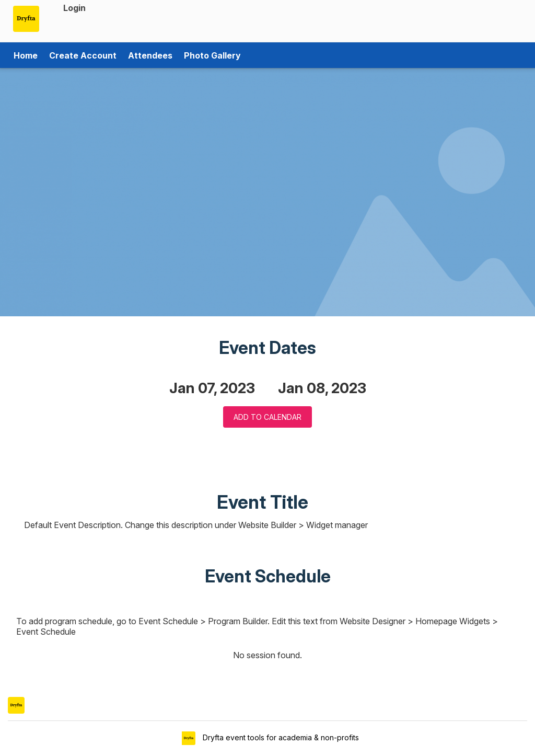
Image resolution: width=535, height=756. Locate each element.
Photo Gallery (212, 55)
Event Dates (267, 348)
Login (74, 8)
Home (26, 55)
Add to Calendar (267, 417)
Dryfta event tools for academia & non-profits (280, 737)
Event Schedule (268, 576)
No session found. (267, 655)
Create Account (83, 55)
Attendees (150, 55)
